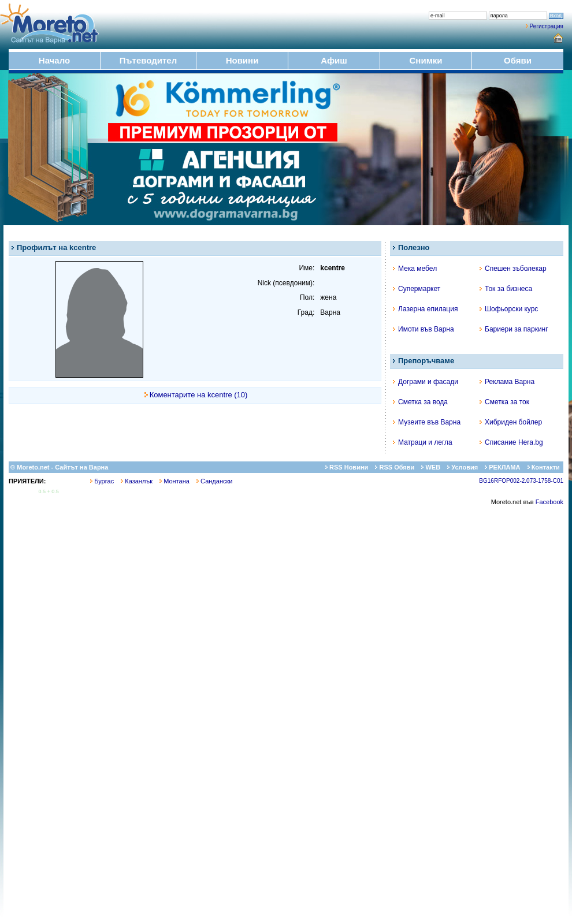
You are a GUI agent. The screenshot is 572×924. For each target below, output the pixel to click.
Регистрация (547, 26)
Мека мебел (415, 269)
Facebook (549, 502)
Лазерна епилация (425, 309)
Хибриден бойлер (511, 422)
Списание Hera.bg (511, 442)
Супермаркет (417, 289)
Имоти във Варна (424, 329)
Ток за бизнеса (506, 289)
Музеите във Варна (427, 422)
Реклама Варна (507, 382)
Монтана (174, 481)
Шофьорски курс (509, 309)
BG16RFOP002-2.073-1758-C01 (521, 481)
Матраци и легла (423, 442)
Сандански (214, 481)
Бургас (102, 481)
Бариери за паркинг (514, 329)
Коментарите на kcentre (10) (199, 395)
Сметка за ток (504, 402)
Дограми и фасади (426, 382)
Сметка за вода (420, 402)
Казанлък (137, 481)
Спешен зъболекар (513, 269)
